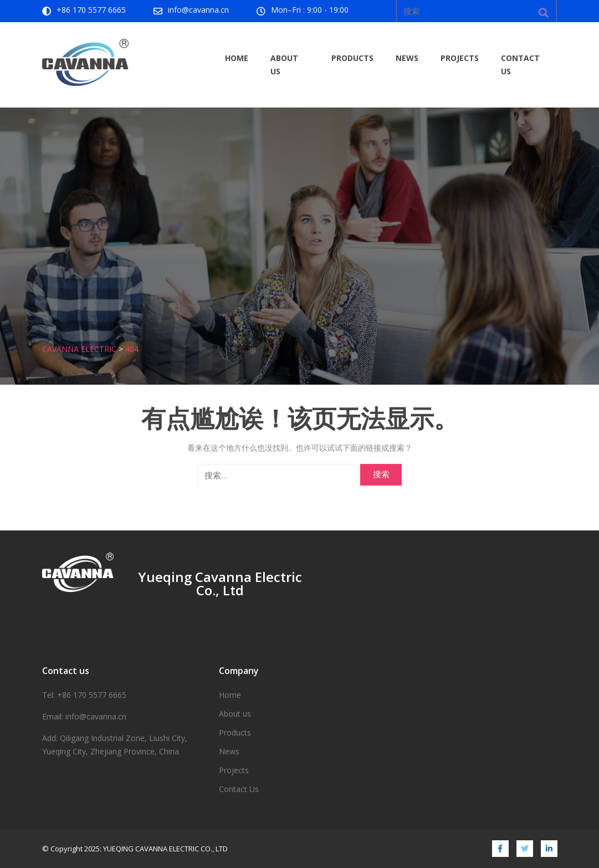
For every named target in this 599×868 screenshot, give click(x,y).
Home (237, 58)
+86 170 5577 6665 (91, 10)
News (407, 58)
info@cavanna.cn (198, 10)
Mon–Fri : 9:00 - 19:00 (310, 10)
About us (284, 65)
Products (352, 58)
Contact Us (520, 65)
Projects (460, 58)
